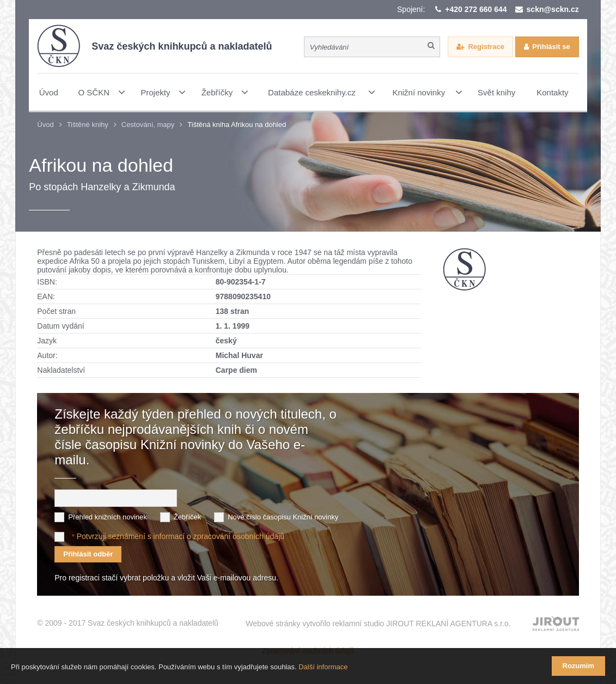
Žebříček (188, 517)
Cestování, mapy (148, 125)
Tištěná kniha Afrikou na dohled (237, 125)
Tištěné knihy (88, 125)
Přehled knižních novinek (108, 517)
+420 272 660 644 (476, 9)
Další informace (323, 667)
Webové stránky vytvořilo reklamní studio (378, 624)
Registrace (486, 47)
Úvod (45, 125)
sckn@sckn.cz (553, 9)
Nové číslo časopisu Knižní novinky (283, 517)
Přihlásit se (551, 47)
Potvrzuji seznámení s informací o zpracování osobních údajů (181, 536)
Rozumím (579, 666)
